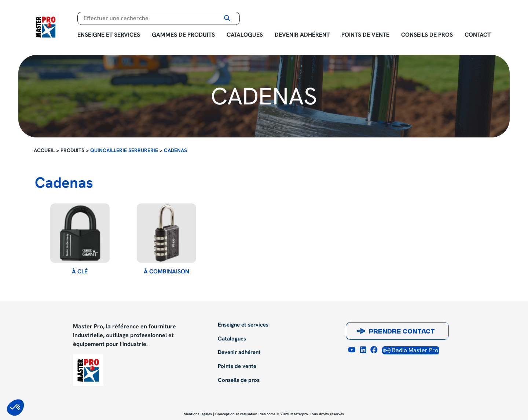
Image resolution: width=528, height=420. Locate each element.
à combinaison (166, 272)
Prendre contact (402, 332)
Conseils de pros (427, 35)
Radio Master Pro (411, 350)
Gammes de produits (183, 35)
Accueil (44, 150)
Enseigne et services (109, 35)
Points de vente (365, 35)
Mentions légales (198, 414)
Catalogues (245, 35)
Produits (72, 150)
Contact (478, 35)
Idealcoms (267, 414)
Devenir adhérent (302, 35)
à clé (80, 272)
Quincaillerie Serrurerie (124, 150)
